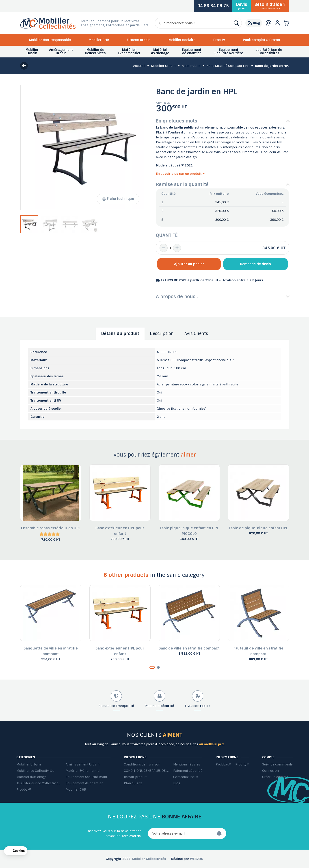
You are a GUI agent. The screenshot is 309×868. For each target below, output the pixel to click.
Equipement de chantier (84, 783)
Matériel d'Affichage (31, 777)
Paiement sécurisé (188, 771)
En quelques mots (177, 121)
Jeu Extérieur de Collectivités (39, 783)
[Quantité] (170, 248)
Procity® (242, 764)
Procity (219, 40)
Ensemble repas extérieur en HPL (51, 528)
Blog (177, 783)
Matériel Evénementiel (83, 771)
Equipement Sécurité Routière (88, 777)
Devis (242, 6)
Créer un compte (275, 777)
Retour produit (135, 777)
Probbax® (24, 789)
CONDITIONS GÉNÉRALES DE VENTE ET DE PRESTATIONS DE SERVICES (146, 771)
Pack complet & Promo (261, 40)
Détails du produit (120, 334)
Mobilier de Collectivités (35, 771)
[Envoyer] (221, 833)
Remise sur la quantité (182, 184)
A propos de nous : (177, 297)
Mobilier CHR (99, 40)
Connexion (270, 771)
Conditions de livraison (142, 764)
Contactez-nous (186, 777)
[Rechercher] (198, 23)
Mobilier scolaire (182, 40)
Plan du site (133, 783)
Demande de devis (255, 264)
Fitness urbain (139, 40)
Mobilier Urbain (29, 764)
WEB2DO (197, 859)
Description (162, 334)
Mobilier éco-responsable (50, 40)
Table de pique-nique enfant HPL (258, 528)
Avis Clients (196, 334)
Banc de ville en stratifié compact (189, 648)
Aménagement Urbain (83, 764)
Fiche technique (118, 199)
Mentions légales (187, 764)
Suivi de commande (277, 764)
